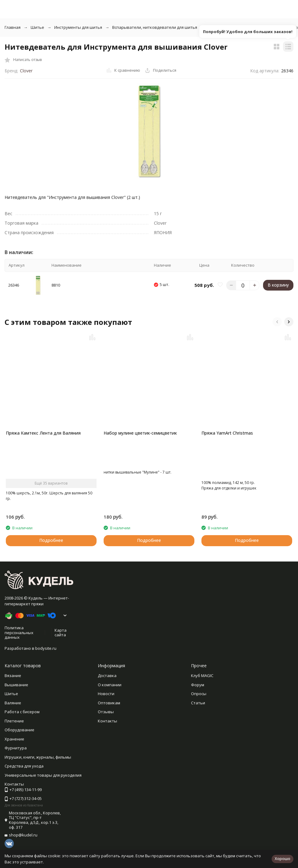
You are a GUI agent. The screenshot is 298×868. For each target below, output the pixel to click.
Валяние (13, 714)
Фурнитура (16, 759)
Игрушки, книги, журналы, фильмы (38, 768)
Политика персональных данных (19, 643)
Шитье (37, 27)
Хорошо (283, 858)
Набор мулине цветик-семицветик (140, 433)
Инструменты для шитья (78, 27)
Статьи (198, 714)
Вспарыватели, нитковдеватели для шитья (155, 27)
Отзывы (106, 722)
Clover (26, 71)
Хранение (14, 750)
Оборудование (19, 740)
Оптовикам (109, 714)
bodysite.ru (46, 659)
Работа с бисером (22, 722)
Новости (106, 704)
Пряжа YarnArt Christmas (227, 433)
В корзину (278, 285)
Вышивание (16, 695)
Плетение (14, 732)
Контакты (107, 732)
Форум (198, 695)
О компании (110, 695)
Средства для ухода (24, 777)
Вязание (13, 686)
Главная (13, 27)
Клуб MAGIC (202, 686)
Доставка (107, 686)
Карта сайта (61, 643)
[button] (277, 322)
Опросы (199, 704)
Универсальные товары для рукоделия (43, 786)
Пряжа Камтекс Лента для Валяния (43, 433)
